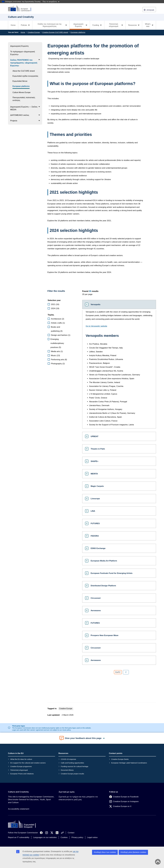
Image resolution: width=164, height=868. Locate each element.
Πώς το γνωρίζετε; (51, 2)
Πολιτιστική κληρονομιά (19, 770)
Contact (71, 833)
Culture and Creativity (18, 792)
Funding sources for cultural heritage (74, 766)
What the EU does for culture (21, 759)
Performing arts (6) (59, 360)
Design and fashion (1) (61, 335)
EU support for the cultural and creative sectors (28, 763)
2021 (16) (55, 304)
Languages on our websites (45, 837)
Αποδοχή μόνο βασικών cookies (133, 852)
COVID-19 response (68, 759)
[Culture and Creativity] (21, 8)
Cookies (64, 837)
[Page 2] (126, 672)
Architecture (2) (58, 319)
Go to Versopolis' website (96, 326)
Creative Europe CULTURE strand (55, 32)
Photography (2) (58, 364)
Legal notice (92, 837)
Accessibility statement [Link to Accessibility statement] (19, 809)
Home (13, 25)
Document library (67, 770)
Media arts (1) (57, 351)
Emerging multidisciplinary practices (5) (57, 343)
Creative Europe (34, 32)
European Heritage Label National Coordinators (129, 763)
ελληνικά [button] (149, 10)
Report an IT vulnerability (19, 837)
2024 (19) (55, 308)
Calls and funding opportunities (72, 763)
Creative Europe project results (72, 774)
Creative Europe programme (21, 766)
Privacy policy (77, 837)
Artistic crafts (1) (58, 323)
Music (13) (55, 355)
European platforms (78, 32)
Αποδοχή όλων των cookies (105, 852)
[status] (117, 292)
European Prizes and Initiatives (22, 774)
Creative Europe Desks (120, 759)
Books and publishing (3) (57, 329)
